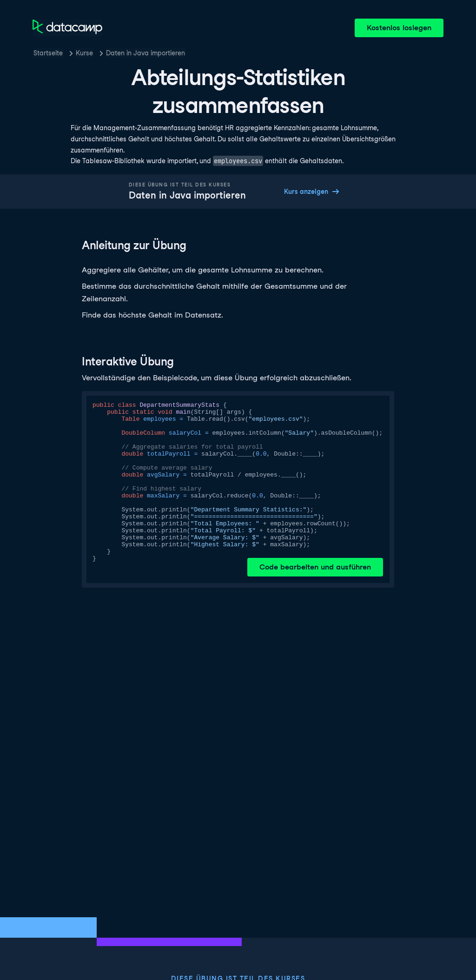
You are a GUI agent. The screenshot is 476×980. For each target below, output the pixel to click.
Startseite (48, 53)
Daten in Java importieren (145, 53)
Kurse (84, 53)
